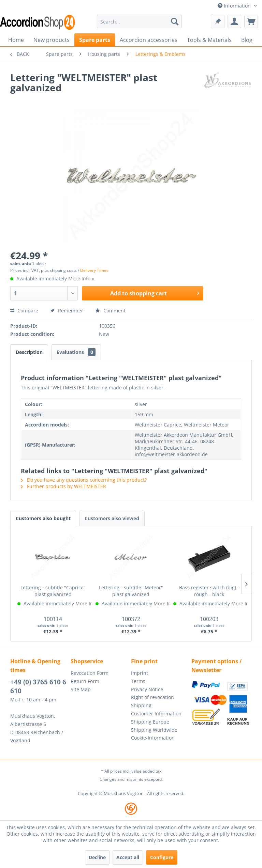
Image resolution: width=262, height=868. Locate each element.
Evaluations (76, 352)
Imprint (140, 673)
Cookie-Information (153, 738)
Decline (97, 857)
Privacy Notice (147, 689)
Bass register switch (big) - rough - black (209, 591)
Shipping (141, 705)
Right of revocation (152, 697)
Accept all (128, 857)
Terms (138, 681)
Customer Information (156, 714)
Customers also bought (43, 518)
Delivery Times (94, 270)
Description (29, 352)
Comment (110, 311)
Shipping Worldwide (154, 730)
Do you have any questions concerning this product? (84, 480)
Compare (24, 311)
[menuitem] (140, 21)
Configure (162, 857)
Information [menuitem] (235, 6)
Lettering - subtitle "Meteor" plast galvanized (131, 591)
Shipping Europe (150, 722)
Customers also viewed (112, 518)
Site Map (81, 689)
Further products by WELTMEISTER (63, 486)
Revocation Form (90, 673)
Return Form (85, 681)
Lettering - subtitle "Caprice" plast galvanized (53, 591)
